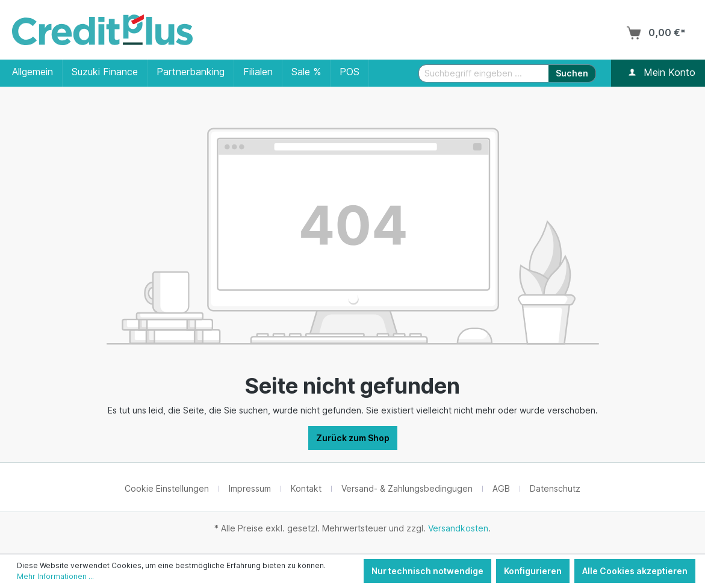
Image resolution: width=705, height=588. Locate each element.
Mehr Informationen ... (55, 576)
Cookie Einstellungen (167, 488)
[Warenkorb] (656, 32)
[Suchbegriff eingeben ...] (484, 73)
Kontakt (306, 488)
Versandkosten (458, 528)
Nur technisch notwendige (427, 571)
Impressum (250, 488)
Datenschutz (555, 488)
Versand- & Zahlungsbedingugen (407, 488)
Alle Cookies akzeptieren (635, 571)
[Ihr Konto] (632, 73)
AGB (501, 488)
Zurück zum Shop (353, 438)
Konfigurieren (533, 571)
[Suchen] (572, 73)
